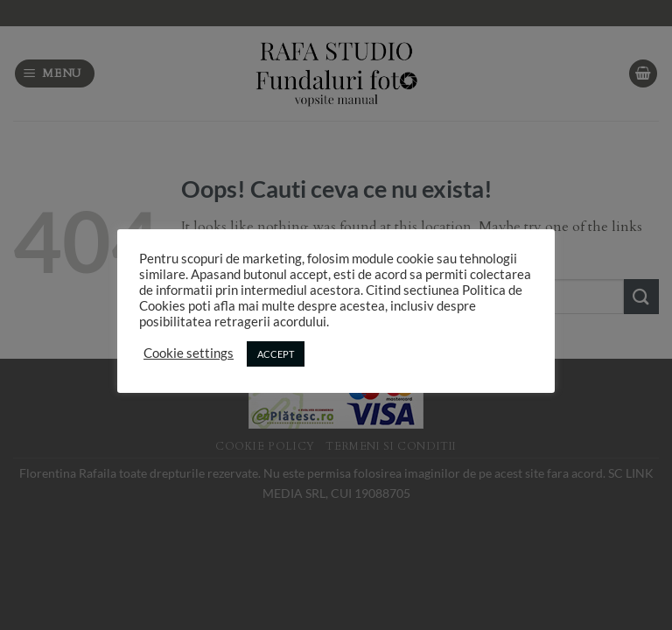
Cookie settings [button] (189, 353)
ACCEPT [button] (276, 354)
